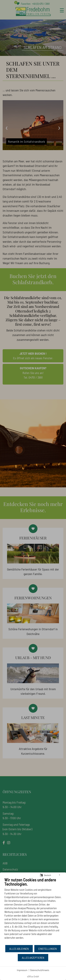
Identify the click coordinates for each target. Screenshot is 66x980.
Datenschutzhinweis (40, 970)
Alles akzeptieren (33, 958)
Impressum (22, 970)
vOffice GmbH (33, 976)
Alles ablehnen (19, 949)
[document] (33, 911)
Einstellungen (48, 949)
